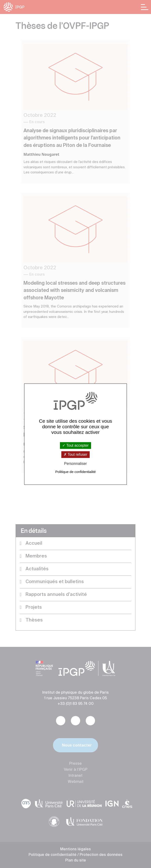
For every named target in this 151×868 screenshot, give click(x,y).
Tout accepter (75, 445)
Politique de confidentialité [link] (75, 472)
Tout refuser (75, 455)
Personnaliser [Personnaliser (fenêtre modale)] (75, 464)
